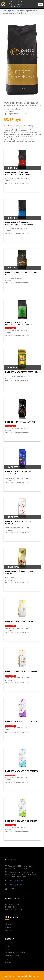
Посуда (9, 962)
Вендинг (9, 959)
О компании (11, 924)
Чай (8, 949)
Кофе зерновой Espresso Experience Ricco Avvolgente (19, 223)
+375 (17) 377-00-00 (17, 1)
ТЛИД (4, 11)
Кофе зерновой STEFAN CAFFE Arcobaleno (19, 473)
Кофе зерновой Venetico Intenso (21, 721)
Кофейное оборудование (16, 952)
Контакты (10, 931)
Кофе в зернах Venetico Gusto (20, 621)
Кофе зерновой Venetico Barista (21, 821)
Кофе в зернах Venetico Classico (21, 671)
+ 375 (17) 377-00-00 (16, 881)
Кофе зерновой (18, 11)
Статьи (9, 927)
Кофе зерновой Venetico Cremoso (22, 771)
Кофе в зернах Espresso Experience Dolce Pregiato (22, 273)
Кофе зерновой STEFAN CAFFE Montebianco (19, 523)
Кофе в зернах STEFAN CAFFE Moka (21, 422)
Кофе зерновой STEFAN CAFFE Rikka (22, 372)
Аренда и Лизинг (12, 956)
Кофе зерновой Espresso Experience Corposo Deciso (18, 174)
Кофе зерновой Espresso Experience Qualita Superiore (19, 323)
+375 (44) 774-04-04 (17, 4)
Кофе (9, 11)
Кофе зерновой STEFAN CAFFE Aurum (19, 573)
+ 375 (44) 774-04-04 (16, 885)
